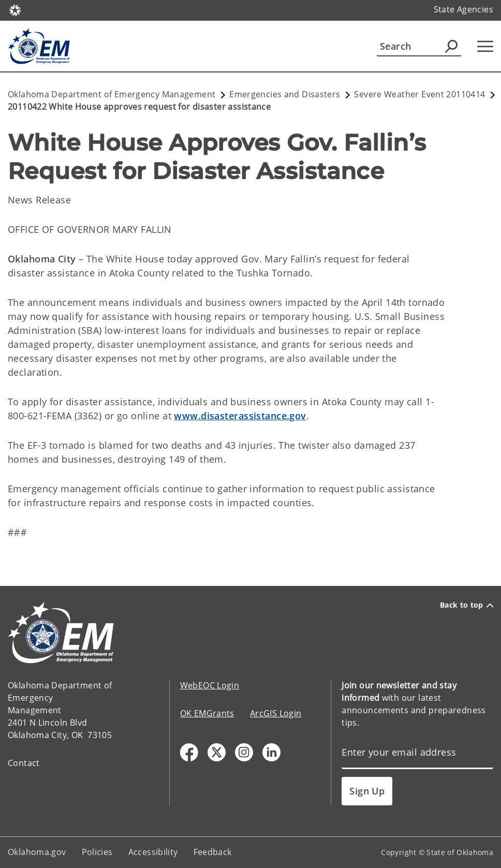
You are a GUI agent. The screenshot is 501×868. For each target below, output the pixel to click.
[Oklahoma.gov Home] (15, 10)
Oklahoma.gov (37, 852)
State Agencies (463, 9)
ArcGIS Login (276, 713)
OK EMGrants (207, 713)
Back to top (467, 605)
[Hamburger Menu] (485, 46)
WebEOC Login (210, 685)
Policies (97, 852)
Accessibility (153, 852)
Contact (24, 763)
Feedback (213, 852)
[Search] (419, 46)
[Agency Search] (451, 46)
